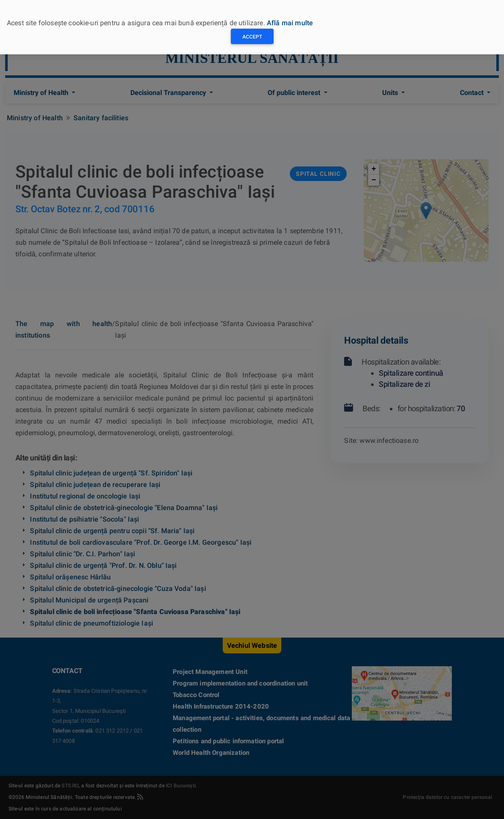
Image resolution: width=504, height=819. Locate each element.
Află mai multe (290, 23)
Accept (252, 37)
